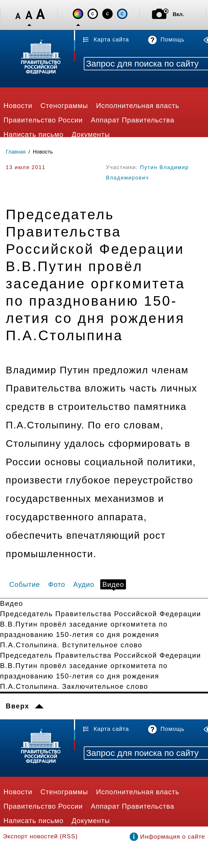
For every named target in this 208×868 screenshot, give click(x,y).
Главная (16, 152)
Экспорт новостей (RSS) (40, 836)
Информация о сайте (173, 836)
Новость (43, 152)
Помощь (172, 39)
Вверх (17, 706)
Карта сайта (111, 39)
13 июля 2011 (26, 167)
